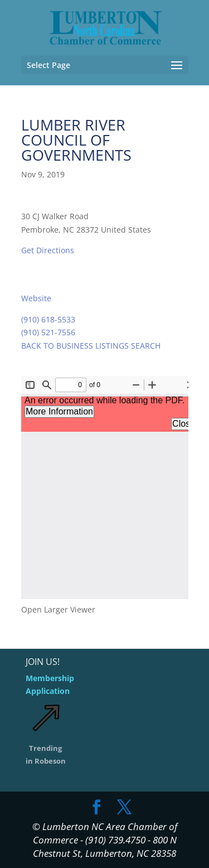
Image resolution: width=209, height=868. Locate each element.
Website (36, 298)
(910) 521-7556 (48, 332)
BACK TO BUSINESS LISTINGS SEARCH (91, 346)
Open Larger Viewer (58, 609)
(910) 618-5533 (48, 319)
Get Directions (48, 250)
